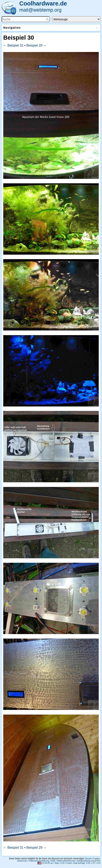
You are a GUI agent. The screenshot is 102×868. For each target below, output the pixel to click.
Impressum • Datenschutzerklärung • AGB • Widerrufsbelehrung (46, 861)
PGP (98, 861)
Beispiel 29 (34, 45)
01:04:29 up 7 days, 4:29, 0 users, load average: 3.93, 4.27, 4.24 (69, 863)
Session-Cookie (92, 859)
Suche (48, 19)
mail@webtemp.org (40, 10)
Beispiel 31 (15, 45)
